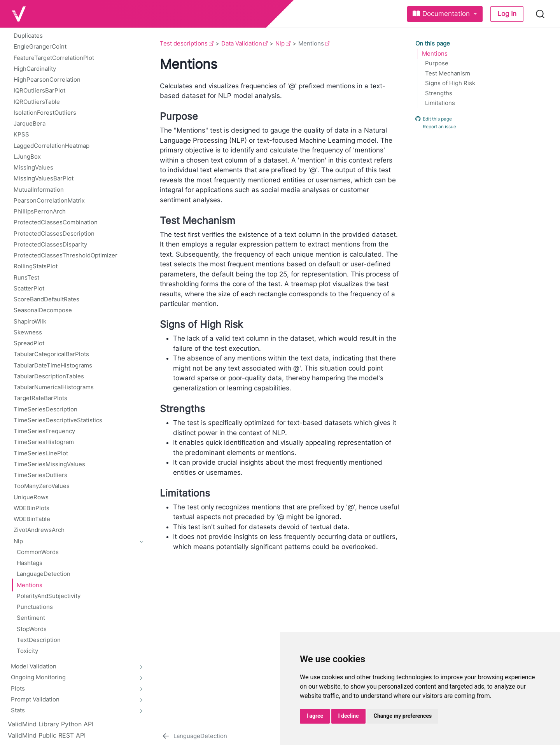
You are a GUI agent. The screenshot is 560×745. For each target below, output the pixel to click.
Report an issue (436, 127)
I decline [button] (348, 716)
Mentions (435, 54)
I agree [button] (315, 716)
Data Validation (242, 43)
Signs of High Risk (450, 83)
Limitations (440, 103)
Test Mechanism (448, 73)
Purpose (437, 63)
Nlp (280, 43)
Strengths (439, 93)
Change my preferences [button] (403, 716)
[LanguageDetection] (194, 736)
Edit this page (434, 119)
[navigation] (75, 540)
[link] (445, 14)
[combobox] (541, 14)
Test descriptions (184, 43)
